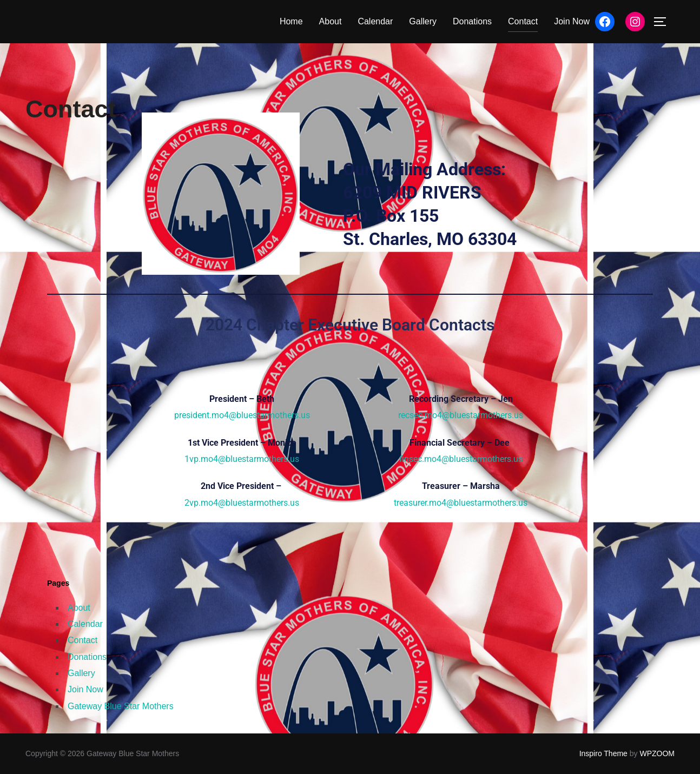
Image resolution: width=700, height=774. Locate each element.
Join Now (572, 21)
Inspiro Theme (603, 753)
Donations (472, 21)
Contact (523, 21)
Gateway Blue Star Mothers (121, 706)
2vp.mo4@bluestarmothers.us (242, 503)
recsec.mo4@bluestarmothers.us (461, 415)
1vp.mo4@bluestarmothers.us (242, 459)
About (331, 21)
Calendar (375, 21)
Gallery (423, 21)
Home (291, 21)
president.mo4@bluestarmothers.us (242, 415)
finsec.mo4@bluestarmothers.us (461, 459)
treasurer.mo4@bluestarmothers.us (461, 503)
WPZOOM (657, 753)
